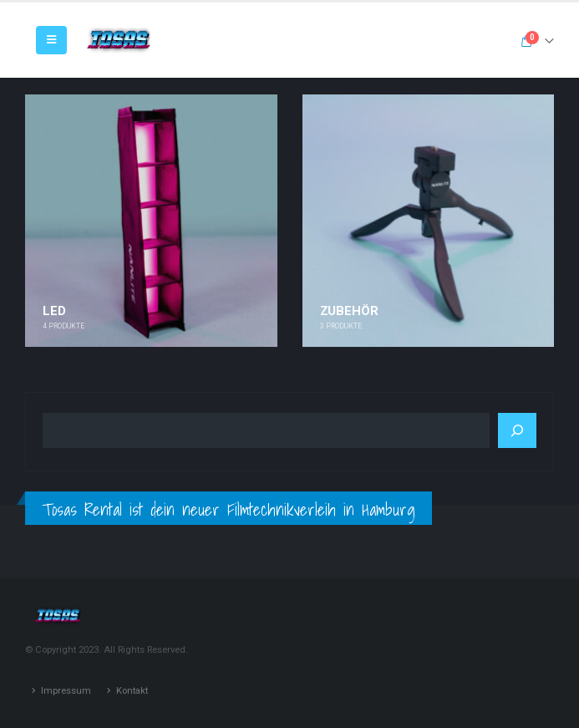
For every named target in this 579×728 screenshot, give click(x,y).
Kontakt (132, 690)
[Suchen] (517, 430)
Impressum (66, 690)
